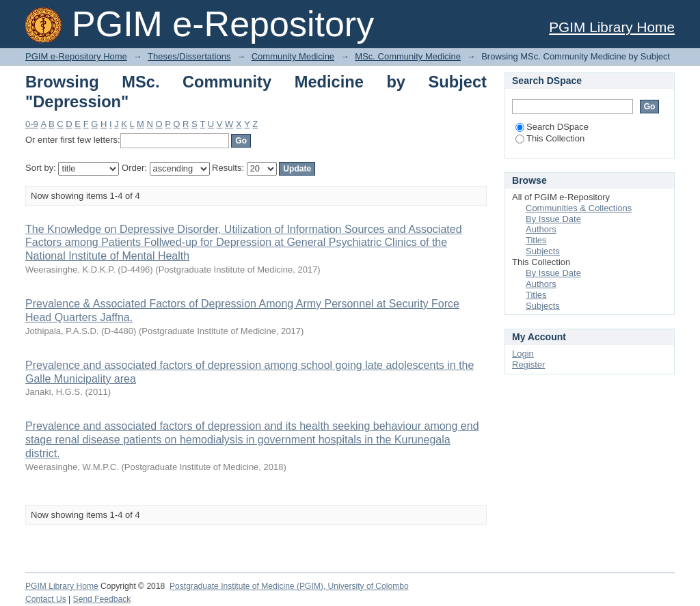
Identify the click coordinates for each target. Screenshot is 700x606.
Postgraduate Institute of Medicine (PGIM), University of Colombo (289, 586)
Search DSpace (552, 127)
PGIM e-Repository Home (76, 56)
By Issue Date (553, 219)
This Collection (550, 138)
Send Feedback (102, 599)
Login (523, 354)
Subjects (543, 251)
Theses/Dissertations (189, 56)
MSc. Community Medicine (408, 56)
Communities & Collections (579, 208)
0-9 (32, 124)
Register (528, 364)
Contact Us (46, 599)
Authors (541, 229)
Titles (536, 240)
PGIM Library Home (612, 27)
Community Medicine (293, 56)
